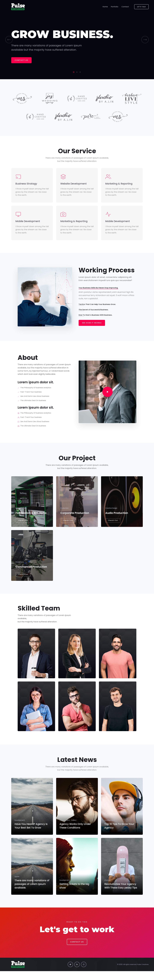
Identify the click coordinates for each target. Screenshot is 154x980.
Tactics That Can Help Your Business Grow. (97, 307)
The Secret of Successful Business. (94, 312)
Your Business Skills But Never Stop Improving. (98, 290)
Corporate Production (75, 518)
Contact (125, 7)
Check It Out (23, 526)
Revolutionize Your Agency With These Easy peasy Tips (121, 893)
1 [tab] (73, 73)
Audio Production (117, 518)
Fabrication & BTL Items (31, 518)
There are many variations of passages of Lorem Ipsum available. (32, 893)
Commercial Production (31, 575)
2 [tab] (76, 73)
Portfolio (115, 7)
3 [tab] (80, 73)
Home (105, 7)
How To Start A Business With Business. (95, 317)
